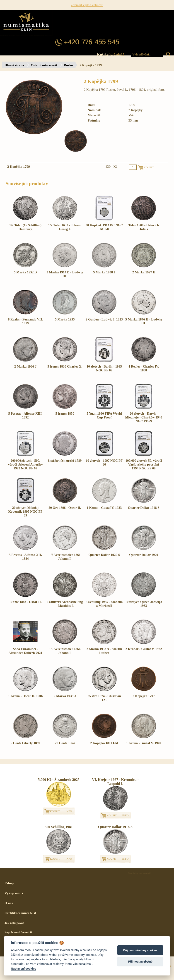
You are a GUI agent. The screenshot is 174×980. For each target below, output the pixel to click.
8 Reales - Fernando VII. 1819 (25, 321)
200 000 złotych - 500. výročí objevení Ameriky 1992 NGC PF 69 (25, 464)
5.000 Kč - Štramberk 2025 (59, 780)
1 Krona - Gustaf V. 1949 (144, 743)
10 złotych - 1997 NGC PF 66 (104, 463)
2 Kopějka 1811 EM (104, 743)
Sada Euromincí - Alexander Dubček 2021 (25, 651)
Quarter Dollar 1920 (144, 555)
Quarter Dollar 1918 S (144, 508)
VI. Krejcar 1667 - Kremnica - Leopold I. (115, 782)
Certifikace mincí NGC (21, 913)
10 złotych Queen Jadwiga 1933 (144, 604)
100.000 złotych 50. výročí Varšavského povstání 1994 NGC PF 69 (144, 464)
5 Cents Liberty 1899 (25, 743)
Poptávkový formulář (18, 932)
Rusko (68, 65)
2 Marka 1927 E (144, 272)
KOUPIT (55, 811)
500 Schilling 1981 (59, 827)
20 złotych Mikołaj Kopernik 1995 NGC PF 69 (25, 512)
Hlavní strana (14, 65)
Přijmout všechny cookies (140, 950)
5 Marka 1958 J (104, 272)
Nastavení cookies (24, 968)
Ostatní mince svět (44, 65)
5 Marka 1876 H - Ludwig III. (144, 321)
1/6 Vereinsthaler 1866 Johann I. (65, 651)
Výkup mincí (14, 893)
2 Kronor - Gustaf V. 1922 (144, 649)
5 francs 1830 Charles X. (65, 366)
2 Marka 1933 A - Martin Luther (104, 651)
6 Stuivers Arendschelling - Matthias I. (65, 604)
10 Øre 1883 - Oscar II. (25, 602)
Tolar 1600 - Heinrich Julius (144, 227)
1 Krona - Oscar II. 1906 (25, 696)
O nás (9, 903)
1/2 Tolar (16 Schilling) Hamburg (25, 227)
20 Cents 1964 (65, 743)
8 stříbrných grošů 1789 (65, 461)
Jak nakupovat (14, 923)
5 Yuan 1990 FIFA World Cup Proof (104, 415)
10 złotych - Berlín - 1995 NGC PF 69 (104, 368)
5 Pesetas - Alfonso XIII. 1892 (25, 415)
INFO (69, 811)
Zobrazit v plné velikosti (87, 5)
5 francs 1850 (65, 414)
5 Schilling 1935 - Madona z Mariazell (104, 604)
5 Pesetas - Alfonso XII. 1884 (25, 557)
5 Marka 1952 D (25, 272)
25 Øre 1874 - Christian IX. (104, 698)
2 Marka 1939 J (65, 696)
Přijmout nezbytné (140, 962)
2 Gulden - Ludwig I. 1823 (104, 319)
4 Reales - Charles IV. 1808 (144, 368)
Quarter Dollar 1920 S (104, 555)
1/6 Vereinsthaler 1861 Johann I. (65, 557)
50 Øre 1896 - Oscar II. (65, 508)
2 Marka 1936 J (25, 366)
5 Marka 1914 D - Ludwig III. (65, 274)
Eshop (9, 883)
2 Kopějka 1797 (144, 696)
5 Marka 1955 (65, 319)
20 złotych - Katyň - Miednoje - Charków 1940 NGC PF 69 (144, 417)
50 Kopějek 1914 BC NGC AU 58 (104, 227)
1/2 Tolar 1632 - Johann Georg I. (65, 227)
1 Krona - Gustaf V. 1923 (104, 508)
